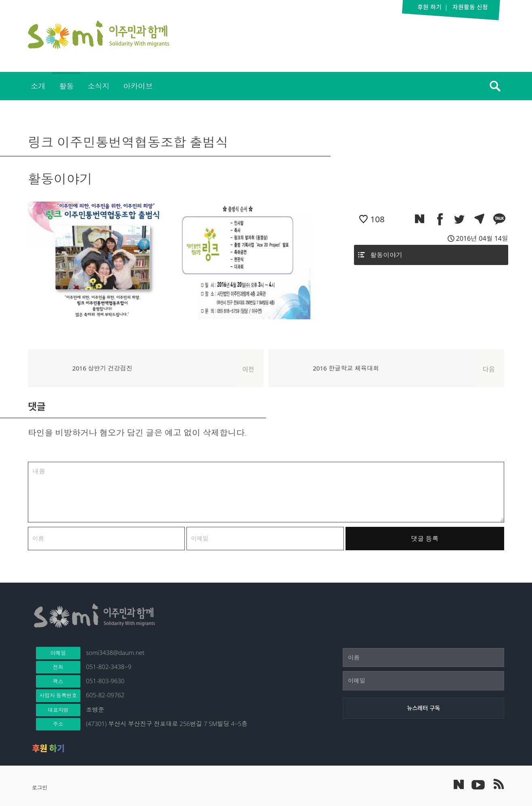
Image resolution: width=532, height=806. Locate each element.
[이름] (423, 658)
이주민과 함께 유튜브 (478, 784)
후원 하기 (48, 748)
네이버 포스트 (459, 784)
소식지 (99, 86)
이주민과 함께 (98, 35)
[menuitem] (38, 86)
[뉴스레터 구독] (423, 708)
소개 (38, 86)
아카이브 (138, 86)
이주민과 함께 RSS (498, 784)
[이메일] (423, 681)
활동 (66, 86)
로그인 (40, 787)
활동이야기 (386, 255)
